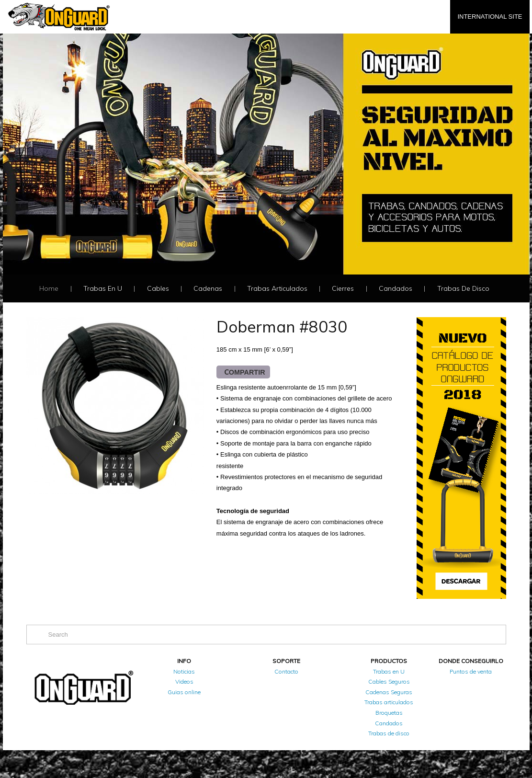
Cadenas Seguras (389, 692)
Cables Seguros (389, 681)
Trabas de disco (463, 288)
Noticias (184, 671)
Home (49, 288)
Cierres (343, 288)
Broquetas (389, 713)
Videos (184, 681)
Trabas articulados (277, 288)
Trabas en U (103, 288)
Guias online (184, 692)
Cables (158, 288)
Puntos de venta (471, 671)
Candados (396, 288)
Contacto (286, 671)
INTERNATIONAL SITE (490, 17)
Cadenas (208, 288)
